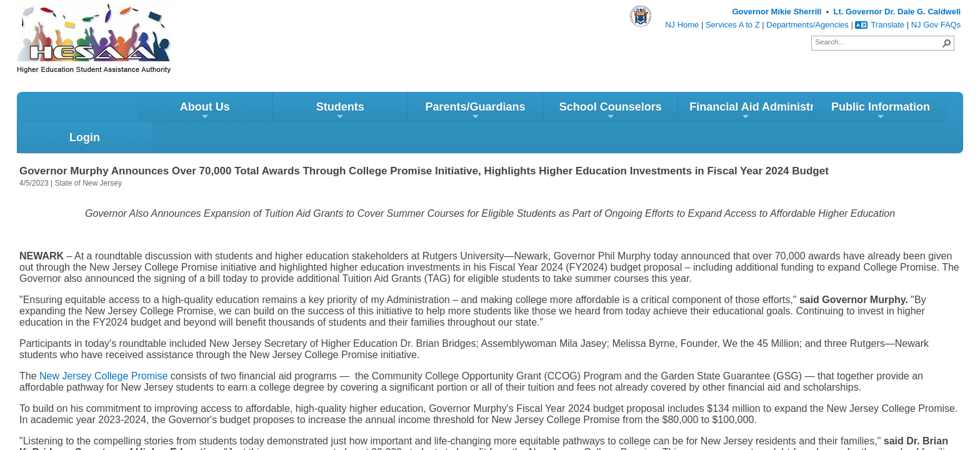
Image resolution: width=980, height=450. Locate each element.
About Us (84, 113)
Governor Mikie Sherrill (777, 12)
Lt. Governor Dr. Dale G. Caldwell (897, 12)
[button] (947, 43)
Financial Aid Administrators (631, 113)
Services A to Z (733, 25)
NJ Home (682, 25)
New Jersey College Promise (103, 348)
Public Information (761, 113)
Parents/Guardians (355, 113)
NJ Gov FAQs (936, 25)
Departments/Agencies (807, 25)
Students (220, 113)
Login (895, 109)
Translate (880, 25)
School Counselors (490, 113)
